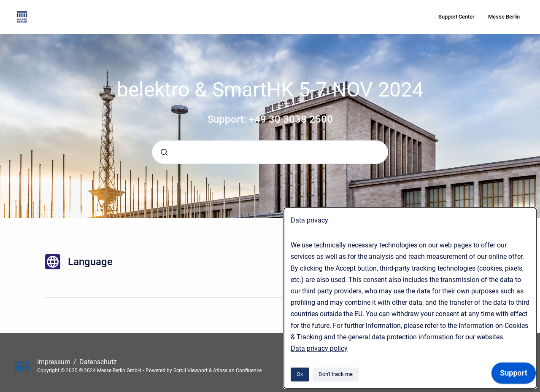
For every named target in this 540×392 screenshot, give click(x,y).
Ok (300, 374)
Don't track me (336, 374)
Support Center (456, 17)
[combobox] (270, 152)
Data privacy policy (319, 348)
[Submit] (164, 152)
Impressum (55, 362)
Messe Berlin (504, 17)
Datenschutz (98, 362)
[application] (514, 375)
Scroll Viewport (191, 371)
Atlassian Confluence (237, 371)
